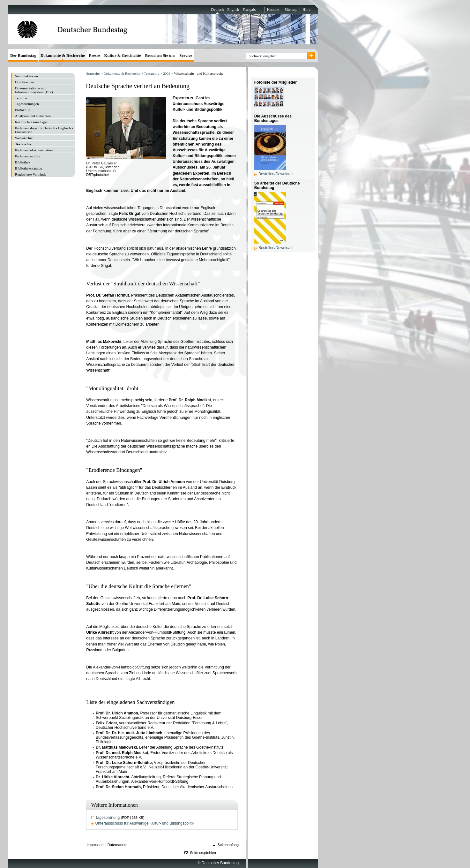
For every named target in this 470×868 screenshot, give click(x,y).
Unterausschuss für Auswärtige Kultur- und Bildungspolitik (145, 823)
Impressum (96, 845)
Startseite (93, 73)
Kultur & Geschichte (122, 55)
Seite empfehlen (203, 853)
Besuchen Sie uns (160, 55)
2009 (167, 73)
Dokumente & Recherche (122, 73)
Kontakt (273, 10)
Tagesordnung (108, 818)
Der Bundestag (23, 55)
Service (186, 55)
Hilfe (306, 10)
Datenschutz (118, 845)
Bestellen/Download (276, 174)
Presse (95, 55)
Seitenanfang (228, 845)
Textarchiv (152, 73)
